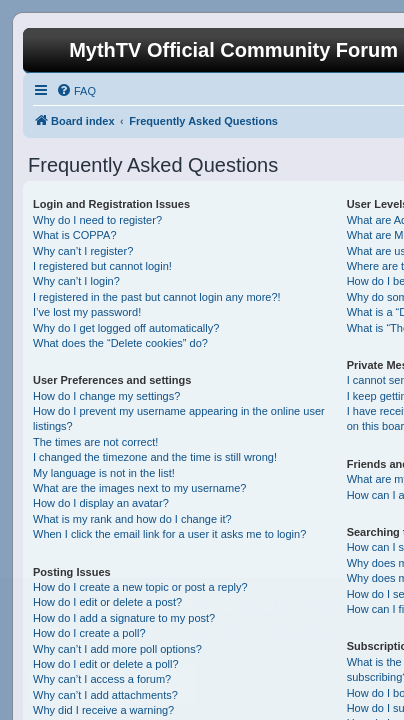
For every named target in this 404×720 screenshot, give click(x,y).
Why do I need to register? (97, 220)
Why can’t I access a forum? (102, 679)
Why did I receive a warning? (103, 710)
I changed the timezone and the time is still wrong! (155, 457)
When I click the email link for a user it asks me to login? (169, 534)
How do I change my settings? (106, 396)
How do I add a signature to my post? (124, 618)
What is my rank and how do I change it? (132, 519)
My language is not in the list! (104, 473)
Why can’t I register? (83, 251)
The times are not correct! (95, 442)
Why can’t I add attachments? (105, 695)
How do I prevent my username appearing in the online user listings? (179, 418)
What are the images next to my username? (139, 488)
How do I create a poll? (89, 633)
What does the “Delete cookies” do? (120, 343)
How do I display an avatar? (101, 503)
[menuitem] (76, 91)
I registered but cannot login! (102, 266)
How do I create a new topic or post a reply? (140, 587)
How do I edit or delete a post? (107, 602)
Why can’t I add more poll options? (117, 649)
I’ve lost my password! (87, 312)
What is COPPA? (75, 235)
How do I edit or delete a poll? (106, 664)
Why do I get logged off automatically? (126, 328)
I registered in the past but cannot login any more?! (157, 297)
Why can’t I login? (76, 281)
